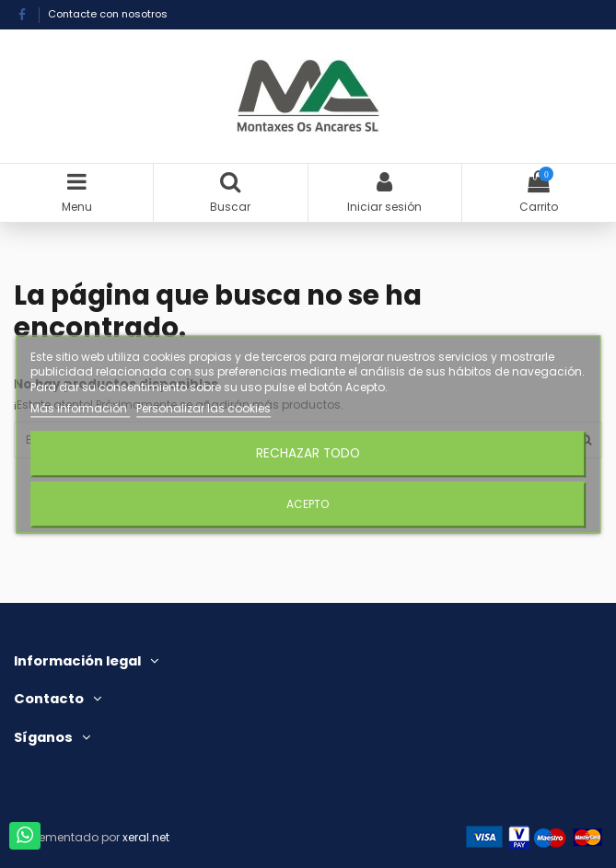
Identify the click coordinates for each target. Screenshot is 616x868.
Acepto (308, 504)
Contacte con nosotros (108, 14)
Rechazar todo (308, 453)
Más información (80, 408)
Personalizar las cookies (203, 408)
